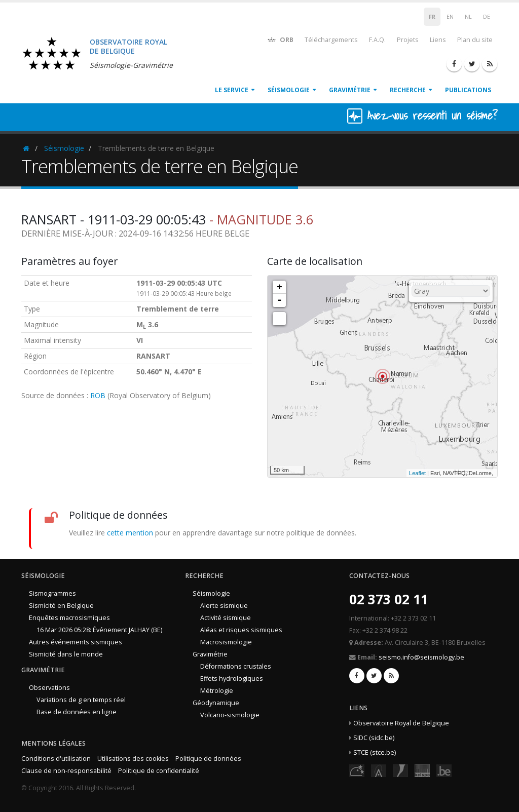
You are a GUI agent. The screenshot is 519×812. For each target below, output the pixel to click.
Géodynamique (216, 703)
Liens (438, 40)
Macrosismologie (226, 642)
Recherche (408, 90)
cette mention (130, 533)
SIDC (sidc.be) (374, 738)
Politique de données (208, 759)
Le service (232, 90)
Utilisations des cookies (133, 759)
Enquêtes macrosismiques (69, 618)
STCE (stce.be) (375, 752)
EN (450, 17)
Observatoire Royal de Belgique (401, 723)
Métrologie (217, 691)
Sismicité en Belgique (61, 606)
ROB (98, 395)
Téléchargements (331, 40)
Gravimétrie (350, 90)
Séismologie (289, 90)
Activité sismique (226, 618)
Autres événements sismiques (76, 642)
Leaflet (417, 473)
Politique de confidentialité (159, 771)
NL (468, 17)
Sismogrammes (52, 593)
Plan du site (475, 40)
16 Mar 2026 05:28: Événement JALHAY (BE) (99, 630)
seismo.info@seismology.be (421, 657)
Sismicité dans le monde (66, 654)
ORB (280, 39)
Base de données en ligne (77, 712)
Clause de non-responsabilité (66, 771)
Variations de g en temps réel (81, 700)
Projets (408, 40)
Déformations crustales (236, 666)
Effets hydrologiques (232, 679)
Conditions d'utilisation (56, 759)
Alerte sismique (224, 606)
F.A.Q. (377, 40)
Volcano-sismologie (230, 715)
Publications (468, 90)
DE (487, 17)
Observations (49, 688)
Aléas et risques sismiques (241, 630)
